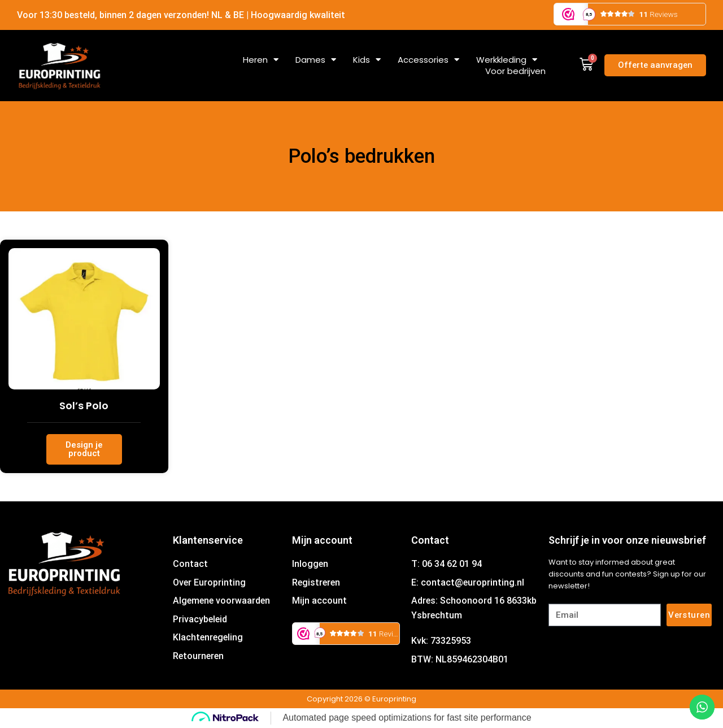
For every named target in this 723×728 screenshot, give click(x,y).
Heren (261, 60)
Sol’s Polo (84, 406)
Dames (316, 60)
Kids (367, 60)
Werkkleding (507, 60)
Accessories (428, 60)
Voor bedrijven (515, 71)
